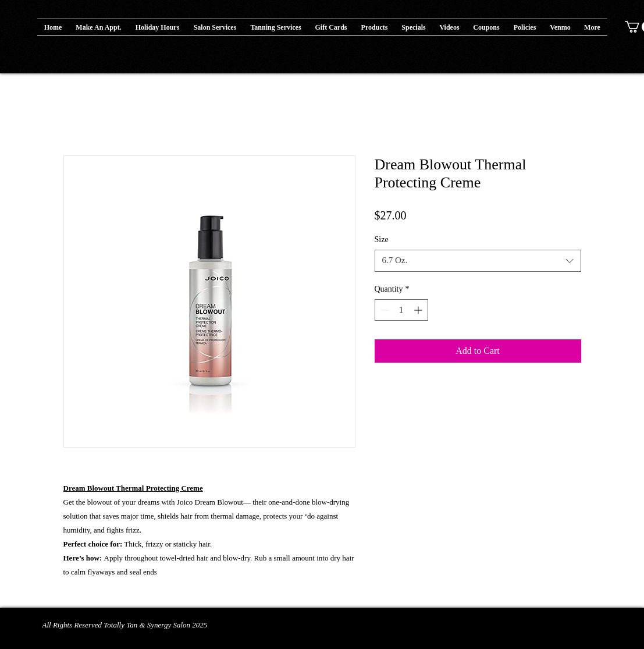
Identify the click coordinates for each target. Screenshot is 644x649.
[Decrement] (384, 310)
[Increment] (419, 310)
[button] (375, 27)
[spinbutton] (401, 310)
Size (382, 240)
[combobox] (478, 261)
